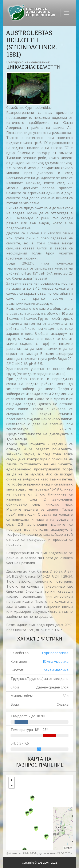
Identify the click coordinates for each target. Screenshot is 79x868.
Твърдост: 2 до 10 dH (28, 716)
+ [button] (12, 780)
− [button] (12, 786)
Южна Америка (56, 661)
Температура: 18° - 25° (29, 730)
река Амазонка (56, 670)
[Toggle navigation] (66, 13)
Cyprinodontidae (55, 653)
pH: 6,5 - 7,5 (20, 743)
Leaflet (68, 848)
